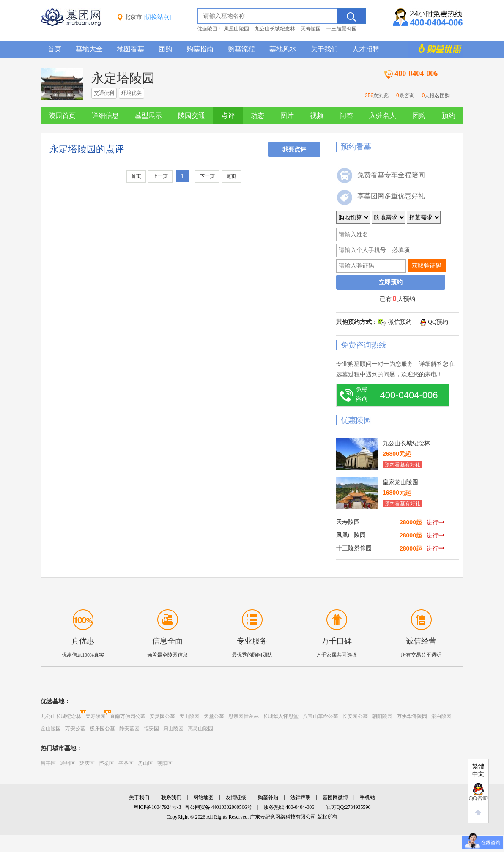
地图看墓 (131, 49)
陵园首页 (62, 116)
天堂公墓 (214, 716)
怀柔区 (107, 763)
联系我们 (171, 797)
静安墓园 (129, 729)
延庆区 (87, 763)
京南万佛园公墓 (128, 716)
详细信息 (105, 116)
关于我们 (324, 49)
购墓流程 (241, 49)
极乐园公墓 (102, 729)
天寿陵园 (311, 29)
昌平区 (48, 763)
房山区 (145, 763)
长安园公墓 (355, 716)
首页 (55, 49)
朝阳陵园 (382, 716)
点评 (228, 116)
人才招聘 (366, 49)
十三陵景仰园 (342, 29)
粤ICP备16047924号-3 (157, 807)
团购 (165, 49)
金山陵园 (51, 729)
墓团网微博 (335, 797)
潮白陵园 (441, 716)
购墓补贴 (268, 797)
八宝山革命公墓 (320, 716)
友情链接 (236, 797)
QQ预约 (438, 322)
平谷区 (126, 763)
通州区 (68, 763)
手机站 (367, 797)
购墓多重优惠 (436, 49)
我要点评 (294, 149)
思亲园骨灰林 (244, 716)
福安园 (151, 729)
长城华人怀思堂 (281, 716)
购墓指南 (200, 49)
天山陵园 (189, 716)
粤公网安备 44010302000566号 (218, 807)
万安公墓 (75, 729)
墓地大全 (89, 49)
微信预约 (400, 322)
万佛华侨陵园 (412, 716)
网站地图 (203, 797)
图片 (287, 116)
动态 (257, 116)
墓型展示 (148, 116)
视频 (317, 116)
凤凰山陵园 (236, 29)
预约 (449, 116)
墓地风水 (283, 49)
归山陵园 (173, 729)
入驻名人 (383, 116)
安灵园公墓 (162, 716)
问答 (346, 116)
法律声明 (301, 797)
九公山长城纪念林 (275, 29)
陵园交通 (192, 116)
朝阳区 (165, 763)
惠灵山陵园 (200, 729)
